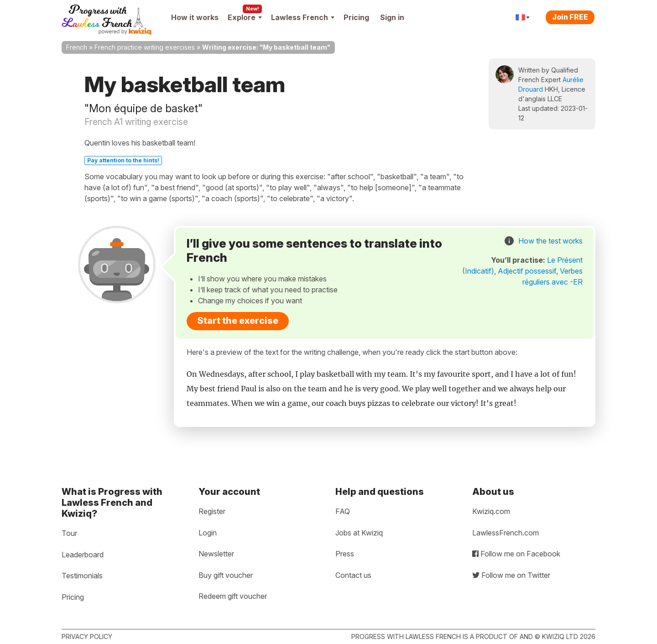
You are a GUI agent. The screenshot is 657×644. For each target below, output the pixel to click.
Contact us (353, 575)
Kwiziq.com (491, 511)
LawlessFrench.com (506, 533)
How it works (195, 17)
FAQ (343, 511)
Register (212, 511)
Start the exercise (238, 321)
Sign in (392, 17)
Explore (245, 17)
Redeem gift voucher (233, 596)
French (77, 47)
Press (345, 554)
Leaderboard (83, 555)
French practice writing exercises (145, 47)
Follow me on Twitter (511, 575)
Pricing (356, 17)
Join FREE (570, 17)
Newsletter (216, 554)
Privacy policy (87, 636)
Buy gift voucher (226, 575)
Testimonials (82, 576)
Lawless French (303, 17)
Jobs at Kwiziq (359, 533)
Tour (69, 533)
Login (208, 533)
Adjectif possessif (527, 271)
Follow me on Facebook (516, 554)
